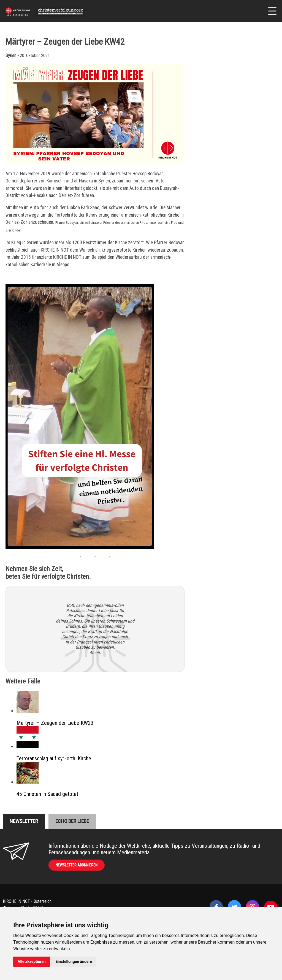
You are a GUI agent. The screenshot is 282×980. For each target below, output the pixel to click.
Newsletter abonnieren (77, 865)
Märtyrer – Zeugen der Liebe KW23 (55, 723)
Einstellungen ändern (74, 962)
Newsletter (24, 821)
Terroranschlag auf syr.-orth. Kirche (54, 758)
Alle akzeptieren (32, 962)
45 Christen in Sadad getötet (47, 794)
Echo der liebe (72, 821)
